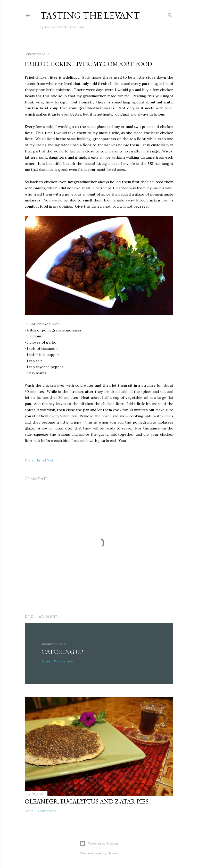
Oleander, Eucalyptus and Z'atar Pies (87, 801)
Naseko (113, 853)
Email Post (45, 460)
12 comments (64, 661)
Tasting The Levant (90, 15)
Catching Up (62, 652)
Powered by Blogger (99, 843)
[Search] (170, 14)
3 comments (47, 811)
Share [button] (29, 460)
